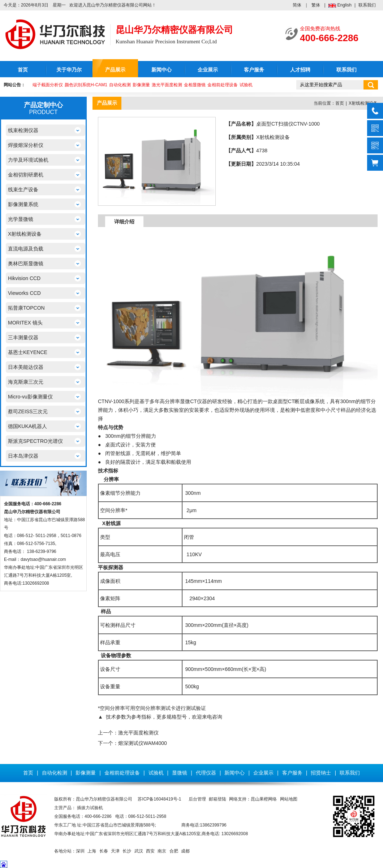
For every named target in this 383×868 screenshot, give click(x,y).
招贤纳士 (321, 773)
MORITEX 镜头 (25, 323)
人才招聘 (300, 70)
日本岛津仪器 (23, 456)
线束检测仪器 (23, 130)
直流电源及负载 (26, 249)
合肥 (174, 851)
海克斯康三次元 (26, 382)
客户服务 (254, 70)
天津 (115, 851)
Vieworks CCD (24, 293)
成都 (185, 851)
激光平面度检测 (167, 85)
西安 (150, 851)
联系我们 (367, 5)
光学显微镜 (21, 219)
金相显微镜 (195, 85)
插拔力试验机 (90, 808)
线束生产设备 (23, 189)
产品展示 (115, 70)
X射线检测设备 (25, 234)
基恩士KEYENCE (28, 352)
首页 (23, 70)
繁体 (316, 5)
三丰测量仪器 (23, 337)
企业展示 (208, 70)
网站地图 (289, 799)
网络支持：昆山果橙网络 (253, 799)
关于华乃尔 (69, 70)
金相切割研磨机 (26, 175)
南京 (162, 851)
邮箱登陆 (218, 799)
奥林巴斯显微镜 (26, 263)
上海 (92, 851)
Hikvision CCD (24, 278)
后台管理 (197, 799)
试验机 (246, 85)
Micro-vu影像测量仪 (30, 397)
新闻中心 (162, 70)
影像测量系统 (23, 204)
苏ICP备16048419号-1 (159, 799)
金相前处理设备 (223, 85)
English (345, 5)
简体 (297, 5)
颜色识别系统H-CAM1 (86, 85)
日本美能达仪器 (26, 367)
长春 (104, 851)
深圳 (80, 851)
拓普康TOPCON (26, 308)
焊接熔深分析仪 (26, 145)
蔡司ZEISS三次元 (28, 411)
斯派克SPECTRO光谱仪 (35, 441)
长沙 (127, 851)
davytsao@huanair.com (43, 559)
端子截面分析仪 (48, 85)
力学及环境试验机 (28, 160)
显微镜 (180, 773)
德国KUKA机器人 (27, 426)
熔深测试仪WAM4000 (143, 743)
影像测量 (141, 85)
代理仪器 (206, 773)
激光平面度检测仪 (138, 733)
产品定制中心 (43, 105)
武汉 (139, 851)
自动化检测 (120, 85)
